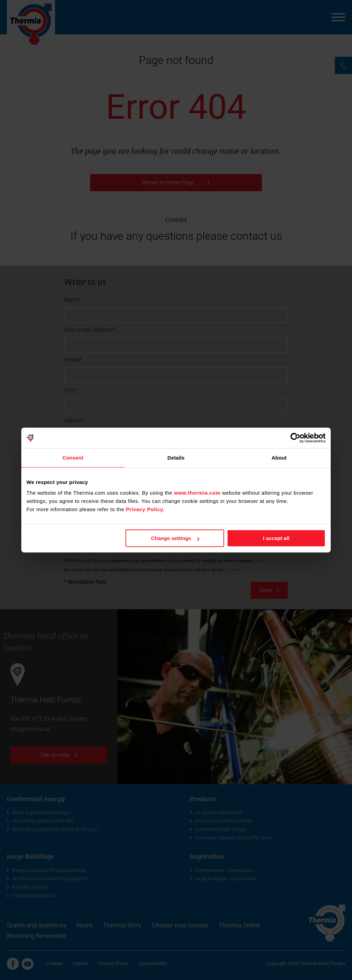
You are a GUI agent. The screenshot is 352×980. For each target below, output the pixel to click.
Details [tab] (176, 458)
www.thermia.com (197, 493)
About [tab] (279, 458)
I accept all (276, 538)
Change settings (175, 538)
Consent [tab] (73, 458)
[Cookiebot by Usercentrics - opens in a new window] (295, 438)
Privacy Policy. (145, 509)
